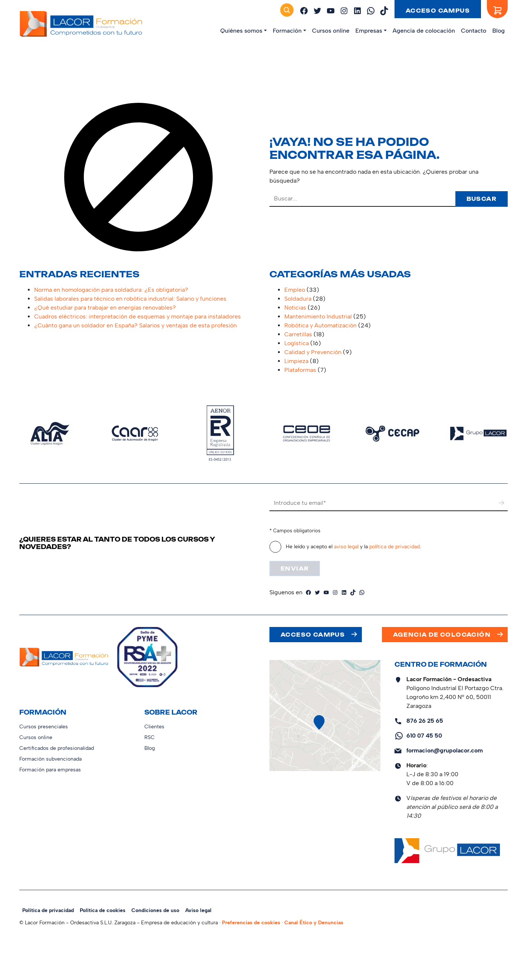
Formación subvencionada (50, 759)
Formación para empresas (50, 770)
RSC (150, 737)
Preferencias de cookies (251, 923)
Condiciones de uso (155, 910)
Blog (498, 31)
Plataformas (300, 370)
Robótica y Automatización (320, 325)
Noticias (295, 308)
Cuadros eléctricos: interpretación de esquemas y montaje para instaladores (138, 316)
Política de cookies (103, 910)
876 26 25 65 (425, 721)
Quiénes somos (241, 31)
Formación (287, 31)
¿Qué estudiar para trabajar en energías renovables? (105, 308)
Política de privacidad (48, 910)
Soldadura (298, 299)
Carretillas (298, 334)
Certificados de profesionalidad (57, 748)
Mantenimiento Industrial (318, 316)
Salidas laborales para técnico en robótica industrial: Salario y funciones (130, 299)
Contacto (474, 31)
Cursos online (331, 31)
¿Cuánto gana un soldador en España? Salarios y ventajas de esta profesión (135, 325)
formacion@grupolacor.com (445, 750)
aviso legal (346, 546)
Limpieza (296, 361)
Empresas (369, 31)
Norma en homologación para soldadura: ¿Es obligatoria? (111, 290)
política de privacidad (395, 546)
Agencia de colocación (424, 31)
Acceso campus (438, 11)
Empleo (295, 290)
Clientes (154, 727)
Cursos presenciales (44, 727)
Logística (297, 343)
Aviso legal (198, 910)
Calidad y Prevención (313, 352)
